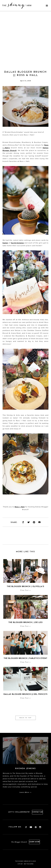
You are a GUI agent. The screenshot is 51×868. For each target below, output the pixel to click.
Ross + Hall (20, 507)
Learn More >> (26, 792)
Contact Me (37, 812)
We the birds (29, 864)
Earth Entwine (17, 243)
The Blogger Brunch (19, 842)
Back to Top (26, 718)
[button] (47, 6)
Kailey (5, 243)
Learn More (34, 842)
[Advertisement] (26, 44)
